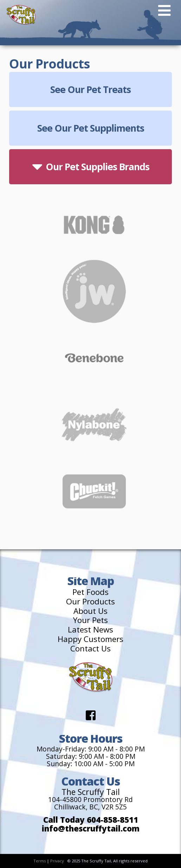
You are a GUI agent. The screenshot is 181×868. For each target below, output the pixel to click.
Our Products (90, 602)
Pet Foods (90, 592)
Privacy (57, 861)
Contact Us (90, 649)
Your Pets (90, 620)
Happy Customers (90, 639)
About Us (90, 611)
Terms (40, 861)
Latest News (90, 630)
